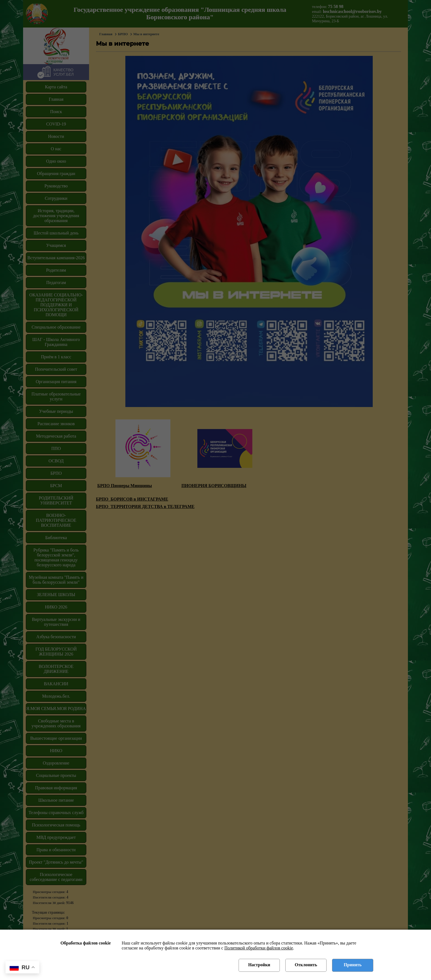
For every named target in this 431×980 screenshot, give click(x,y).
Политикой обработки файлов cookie (259, 948)
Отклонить (306, 965)
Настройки (259, 965)
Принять (353, 965)
